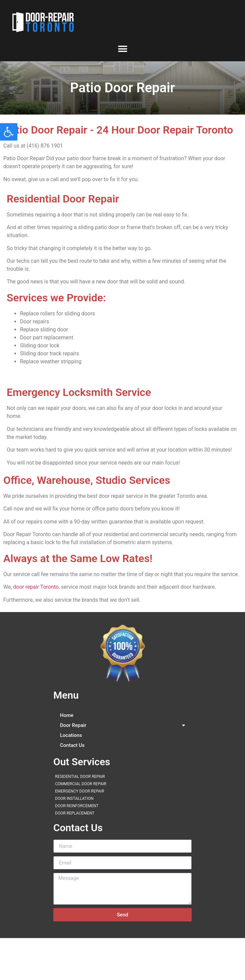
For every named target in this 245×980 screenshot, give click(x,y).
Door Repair (122, 725)
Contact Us (72, 745)
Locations (71, 735)
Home (67, 715)
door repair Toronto (36, 587)
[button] (9, 132)
